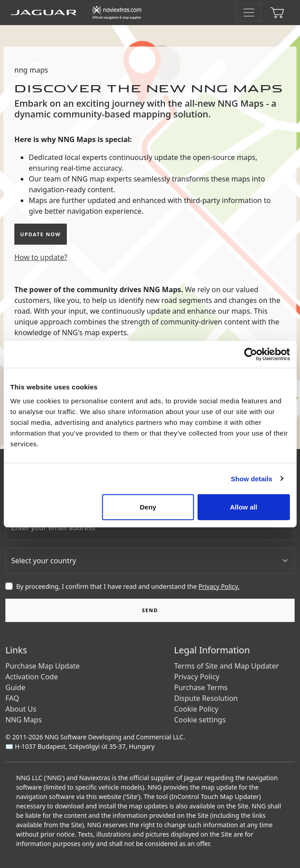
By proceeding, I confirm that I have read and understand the (128, 586)
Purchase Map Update (43, 666)
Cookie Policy (196, 709)
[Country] (150, 561)
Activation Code (32, 677)
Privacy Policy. (219, 586)
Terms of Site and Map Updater (226, 666)
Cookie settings (200, 720)
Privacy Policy (197, 677)
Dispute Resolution (206, 698)
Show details (252, 478)
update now (41, 234)
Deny (148, 507)
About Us (21, 709)
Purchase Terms (201, 687)
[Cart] (277, 13)
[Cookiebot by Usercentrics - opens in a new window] (250, 354)
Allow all (244, 507)
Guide (15, 687)
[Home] (80, 13)
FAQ (12, 698)
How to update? (41, 257)
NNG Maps (24, 720)
